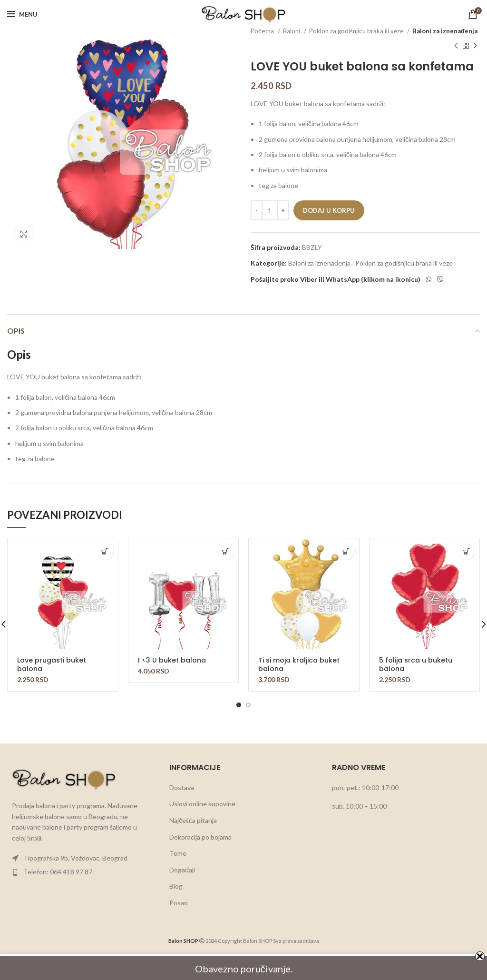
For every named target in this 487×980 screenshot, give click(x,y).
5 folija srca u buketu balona (416, 664)
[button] (105, 551)
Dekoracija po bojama (200, 837)
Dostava (182, 787)
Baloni (292, 31)
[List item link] (81, 858)
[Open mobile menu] (22, 14)
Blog (176, 886)
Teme (178, 853)
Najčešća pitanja (193, 820)
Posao (179, 903)
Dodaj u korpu (329, 210)
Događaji (182, 870)
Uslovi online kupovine (202, 804)
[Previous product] (456, 46)
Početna (263, 31)
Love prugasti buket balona (52, 664)
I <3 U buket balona (172, 660)
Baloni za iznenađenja (445, 31)
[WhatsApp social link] (429, 279)
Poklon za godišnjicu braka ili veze (357, 31)
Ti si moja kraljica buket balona (299, 664)
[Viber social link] (440, 279)
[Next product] (475, 46)
